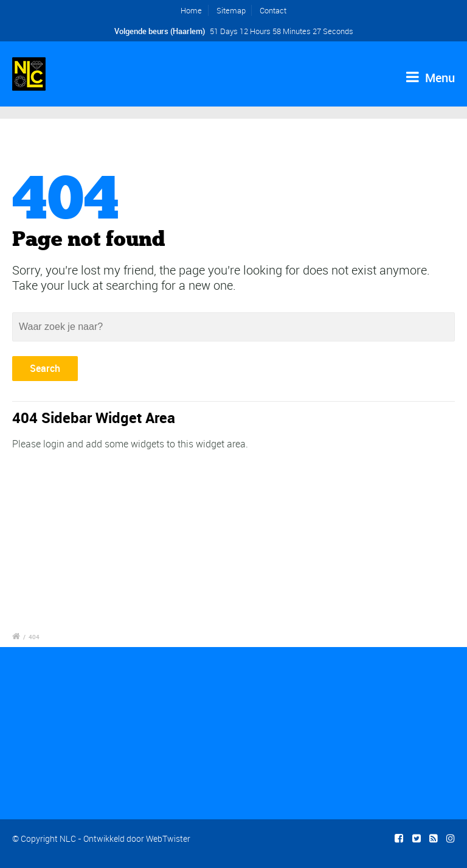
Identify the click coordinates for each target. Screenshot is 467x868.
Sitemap (231, 10)
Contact (273, 10)
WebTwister (168, 838)
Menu (431, 78)
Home (191, 10)
